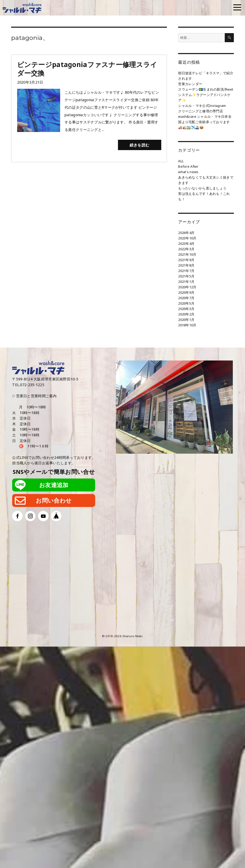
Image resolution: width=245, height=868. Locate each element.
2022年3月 (186, 249)
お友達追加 (54, 485)
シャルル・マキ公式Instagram (202, 106)
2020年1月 (186, 320)
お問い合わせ (54, 500)
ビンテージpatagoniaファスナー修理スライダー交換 (87, 69)
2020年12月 (187, 287)
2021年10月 (187, 254)
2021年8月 (186, 265)
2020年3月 (186, 309)
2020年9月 (186, 292)
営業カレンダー (190, 84)
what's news (188, 172)
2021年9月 (186, 260)
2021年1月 (186, 282)
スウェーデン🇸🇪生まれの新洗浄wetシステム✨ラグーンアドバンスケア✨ (206, 95)
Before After (188, 166)
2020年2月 (186, 314)
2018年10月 (187, 325)
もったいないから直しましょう (202, 188)
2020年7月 (186, 298)
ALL (181, 161)
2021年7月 (186, 271)
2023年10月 (187, 238)
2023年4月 (186, 244)
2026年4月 (186, 233)
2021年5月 (186, 276)
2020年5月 (186, 303)
